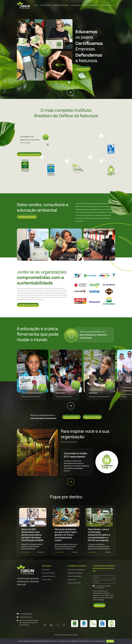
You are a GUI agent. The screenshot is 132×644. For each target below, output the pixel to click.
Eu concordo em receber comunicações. (102, 587)
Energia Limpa (72, 580)
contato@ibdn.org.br (26, 614)
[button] (62, 92)
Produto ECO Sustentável (74, 576)
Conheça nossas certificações (29, 154)
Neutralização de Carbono (75, 573)
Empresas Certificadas (49, 573)
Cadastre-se (99, 605)
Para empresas (75, 5)
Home (36, 5)
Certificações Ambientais (61, 5)
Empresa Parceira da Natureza (76, 570)
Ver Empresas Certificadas (28, 305)
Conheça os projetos (71, 417)
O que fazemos (45, 5)
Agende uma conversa (92, 417)
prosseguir (110, 641)
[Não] (130, 641)
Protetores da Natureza (49, 576)
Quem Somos (46, 570)
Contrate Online (83, 69)
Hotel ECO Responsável (74, 583)
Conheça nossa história (27, 216)
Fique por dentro (106, 5)
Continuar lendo (26, 552)
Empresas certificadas (90, 5)
